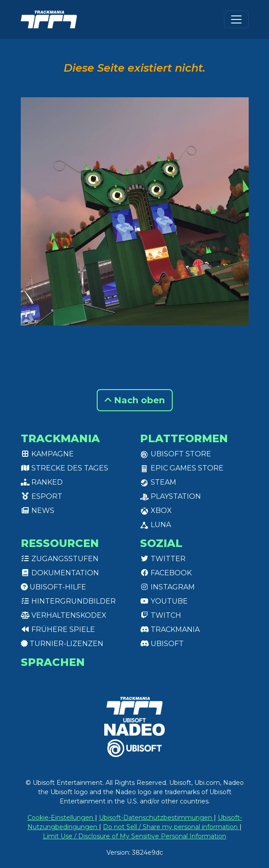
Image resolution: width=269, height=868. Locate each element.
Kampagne (47, 454)
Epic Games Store (182, 468)
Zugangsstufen (60, 559)
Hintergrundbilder (68, 601)
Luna (155, 525)
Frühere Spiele (58, 629)
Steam (158, 482)
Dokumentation (60, 573)
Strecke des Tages (64, 468)
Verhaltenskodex (64, 615)
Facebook (166, 573)
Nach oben (135, 400)
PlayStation (170, 496)
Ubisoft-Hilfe (53, 587)
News (38, 510)
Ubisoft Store (176, 454)
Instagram (167, 587)
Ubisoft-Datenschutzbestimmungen (156, 818)
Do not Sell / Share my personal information (171, 827)
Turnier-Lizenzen (62, 644)
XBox (156, 510)
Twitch (161, 615)
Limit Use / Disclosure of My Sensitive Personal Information (134, 836)
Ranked (42, 482)
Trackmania (170, 629)
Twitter (163, 559)
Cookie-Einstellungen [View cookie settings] (61, 818)
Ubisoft (162, 644)
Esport (42, 496)
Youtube (164, 601)
